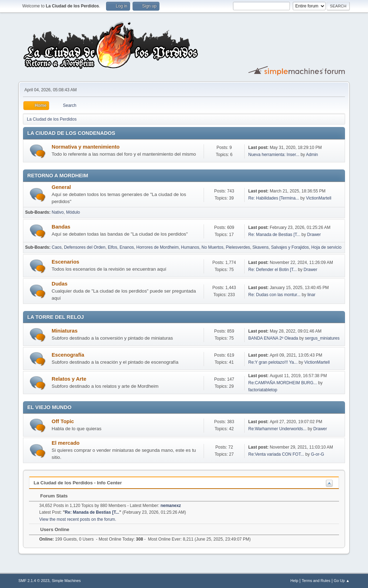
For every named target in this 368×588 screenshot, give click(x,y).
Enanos (127, 247)
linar (312, 295)
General (61, 187)
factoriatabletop (263, 390)
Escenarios (65, 262)
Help (294, 581)
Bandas (61, 227)
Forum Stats (50, 496)
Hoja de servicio (326, 247)
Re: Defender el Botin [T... (272, 270)
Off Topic (63, 421)
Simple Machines (66, 581)
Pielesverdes (238, 247)
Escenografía (68, 355)
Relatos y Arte (69, 379)
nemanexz (171, 506)
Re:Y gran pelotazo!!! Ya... (273, 362)
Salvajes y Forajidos (290, 247)
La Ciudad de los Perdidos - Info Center (78, 483)
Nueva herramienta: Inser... (274, 155)
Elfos (113, 247)
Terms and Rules (316, 581)
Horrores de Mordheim (158, 247)
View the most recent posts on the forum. (78, 519)
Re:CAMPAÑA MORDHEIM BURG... (282, 383)
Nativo (58, 212)
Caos (57, 247)
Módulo (73, 212)
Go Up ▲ (342, 581)
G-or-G (317, 454)
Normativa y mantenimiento (86, 147)
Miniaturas (65, 331)
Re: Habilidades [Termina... (274, 198)
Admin (312, 155)
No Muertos (212, 247)
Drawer (314, 235)
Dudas (60, 284)
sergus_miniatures (322, 338)
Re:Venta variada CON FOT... (276, 454)
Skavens (261, 247)
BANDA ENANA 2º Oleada (273, 338)
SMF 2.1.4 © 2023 (34, 581)
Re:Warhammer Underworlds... (277, 429)
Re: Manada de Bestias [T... (274, 235)
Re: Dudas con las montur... (274, 295)
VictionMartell (319, 198)
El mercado (66, 443)
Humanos (190, 247)
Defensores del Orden (85, 247)
